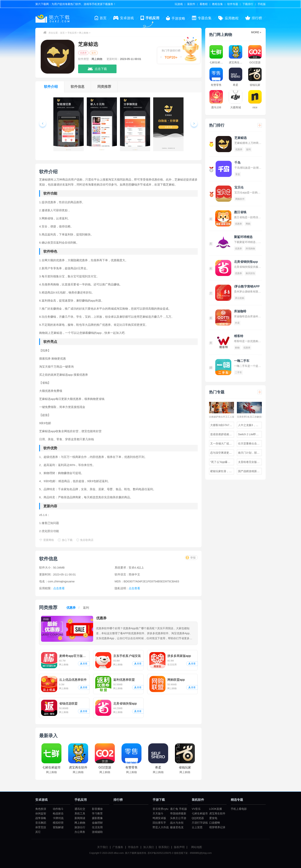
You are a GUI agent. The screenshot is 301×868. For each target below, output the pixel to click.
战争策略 (41, 818)
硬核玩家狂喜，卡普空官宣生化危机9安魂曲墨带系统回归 (222, 471)
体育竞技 (41, 827)
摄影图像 (97, 818)
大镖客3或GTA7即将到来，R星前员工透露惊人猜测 (222, 425)
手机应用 (72, 33)
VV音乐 (196, 809)
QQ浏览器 (198, 818)
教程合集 (217, 4)
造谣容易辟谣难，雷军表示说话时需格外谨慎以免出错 (222, 434)
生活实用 (97, 827)
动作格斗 (58, 809)
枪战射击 (58, 813)
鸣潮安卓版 (159, 818)
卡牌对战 (58, 818)
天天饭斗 (158, 813)
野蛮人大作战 (161, 827)
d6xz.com (119, 853)
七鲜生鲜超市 (200, 813)
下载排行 (248, 4)
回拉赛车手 (159, 823)
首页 (62, 33)
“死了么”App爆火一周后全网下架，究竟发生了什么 (222, 462)
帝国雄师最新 (178, 813)
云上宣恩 (197, 827)
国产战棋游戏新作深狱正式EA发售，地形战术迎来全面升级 (250, 471)
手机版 (262, 4)
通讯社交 (80, 809)
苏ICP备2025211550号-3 (160, 853)
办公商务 (80, 832)
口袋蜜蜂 (215, 823)
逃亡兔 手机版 (179, 809)
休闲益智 (41, 813)
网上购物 (84, 33)
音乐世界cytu (160, 809)
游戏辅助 (97, 832)
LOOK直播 (216, 809)
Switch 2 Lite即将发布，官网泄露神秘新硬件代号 (250, 434)
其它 (38, 832)
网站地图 (197, 847)
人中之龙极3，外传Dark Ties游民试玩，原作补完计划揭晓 (250, 425)
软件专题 (233, 4)
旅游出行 (80, 827)
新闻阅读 (80, 818)
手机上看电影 (239, 809)
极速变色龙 (177, 827)
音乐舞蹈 (41, 823)
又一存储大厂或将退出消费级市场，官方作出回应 (222, 444)
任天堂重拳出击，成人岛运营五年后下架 (250, 444)
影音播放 (97, 809)
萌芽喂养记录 (217, 827)
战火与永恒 (177, 823)
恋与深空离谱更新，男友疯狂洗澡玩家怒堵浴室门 (222, 453)
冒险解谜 (58, 827)
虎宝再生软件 (217, 813)
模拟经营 (58, 823)
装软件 (191, 4)
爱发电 (213, 818)
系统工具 (80, 813)
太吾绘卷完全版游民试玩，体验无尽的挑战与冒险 (250, 462)
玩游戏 (179, 4)
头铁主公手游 (178, 818)
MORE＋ (256, 32)
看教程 (204, 4)
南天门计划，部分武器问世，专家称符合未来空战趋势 (250, 453)
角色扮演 (41, 809)
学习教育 (97, 813)
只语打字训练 (200, 823)
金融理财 (97, 823)
